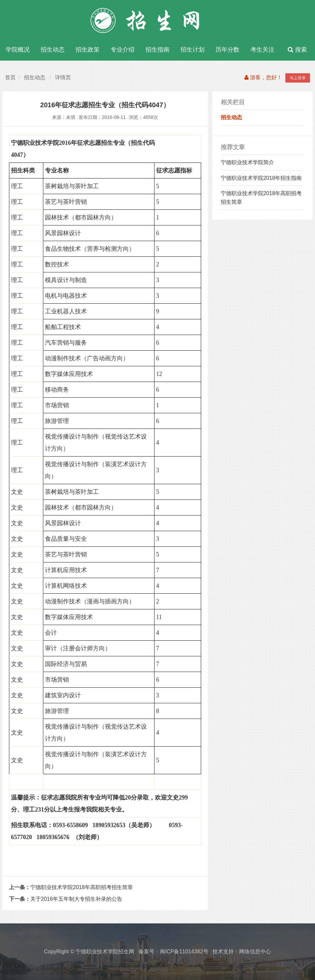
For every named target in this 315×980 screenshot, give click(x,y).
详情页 (63, 77)
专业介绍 (123, 50)
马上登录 (298, 78)
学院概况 (18, 50)
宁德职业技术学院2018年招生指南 (261, 178)
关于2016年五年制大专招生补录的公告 (66, 899)
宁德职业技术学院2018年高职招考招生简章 (71, 887)
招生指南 (157, 50)
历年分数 (227, 50)
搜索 (297, 50)
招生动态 (53, 50)
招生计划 (192, 50)
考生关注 (262, 50)
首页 (10, 77)
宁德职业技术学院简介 (247, 162)
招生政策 (88, 50)
